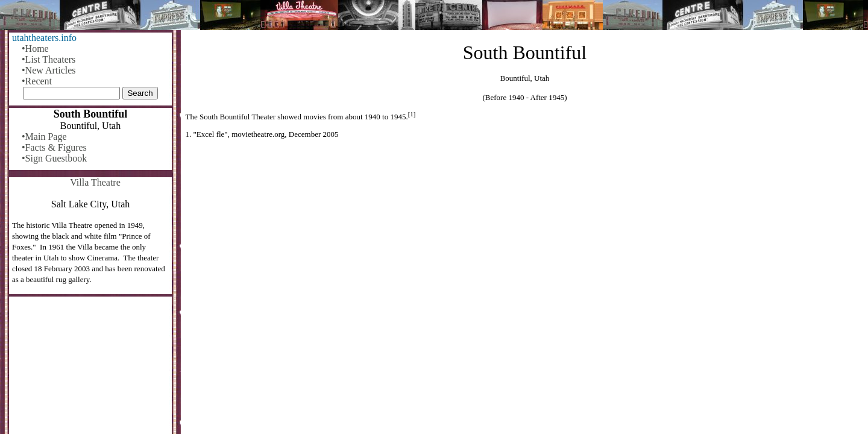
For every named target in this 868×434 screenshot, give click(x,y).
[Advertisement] (525, 239)
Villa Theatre (95, 182)
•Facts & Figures (54, 147)
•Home (35, 49)
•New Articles (49, 70)
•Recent (37, 81)
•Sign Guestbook (54, 158)
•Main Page (44, 137)
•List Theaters (49, 59)
